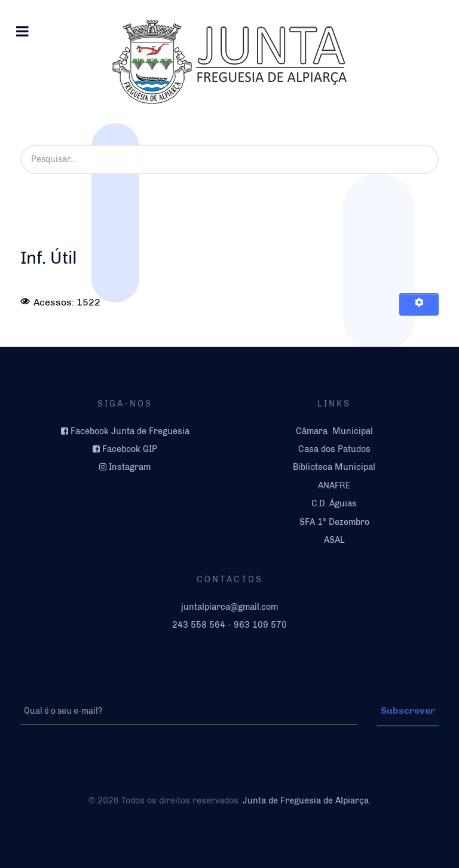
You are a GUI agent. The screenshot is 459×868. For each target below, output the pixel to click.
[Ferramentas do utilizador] (419, 304)
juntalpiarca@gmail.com (229, 607)
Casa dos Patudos (334, 449)
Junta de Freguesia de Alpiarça (306, 800)
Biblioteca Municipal (334, 467)
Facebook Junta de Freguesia (130, 431)
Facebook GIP (130, 449)
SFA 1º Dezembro (334, 522)
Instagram (130, 467)
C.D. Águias (334, 503)
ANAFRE (334, 485)
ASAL (334, 540)
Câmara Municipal (334, 431)
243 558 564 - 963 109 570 (229, 625)
